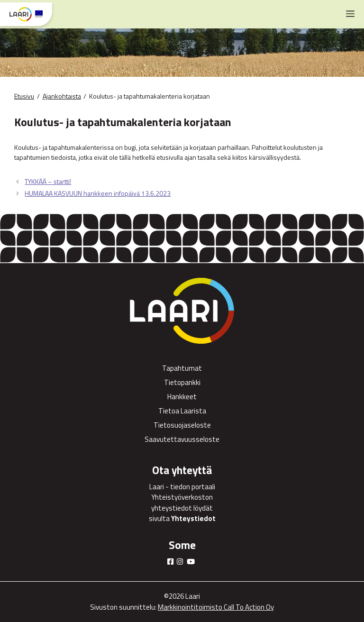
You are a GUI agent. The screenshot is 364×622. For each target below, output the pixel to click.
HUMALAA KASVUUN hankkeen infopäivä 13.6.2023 (98, 193)
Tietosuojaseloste (182, 425)
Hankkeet (182, 397)
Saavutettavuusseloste (182, 439)
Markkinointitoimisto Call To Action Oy (216, 607)
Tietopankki (182, 382)
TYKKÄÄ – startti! (48, 181)
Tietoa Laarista (182, 411)
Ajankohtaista (62, 96)
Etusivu (24, 96)
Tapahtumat (182, 368)
